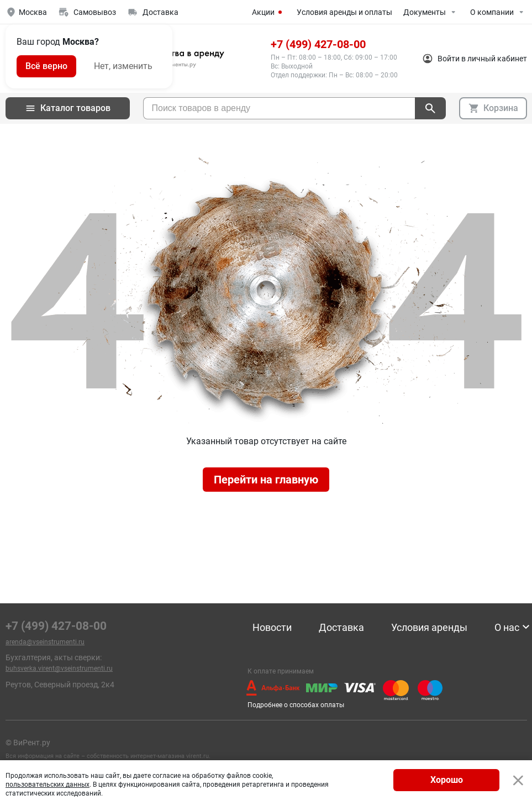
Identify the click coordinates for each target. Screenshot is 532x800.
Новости (272, 628)
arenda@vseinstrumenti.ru (45, 642)
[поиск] (430, 108)
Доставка (341, 628)
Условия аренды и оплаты (344, 12)
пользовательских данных (48, 785)
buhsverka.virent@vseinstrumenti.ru (59, 669)
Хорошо (447, 780)
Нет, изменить (123, 66)
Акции (269, 12)
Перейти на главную (266, 480)
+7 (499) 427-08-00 (318, 44)
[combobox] (279, 108)
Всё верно (46, 66)
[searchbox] (279, 108)
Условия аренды (429, 628)
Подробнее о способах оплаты (296, 705)
